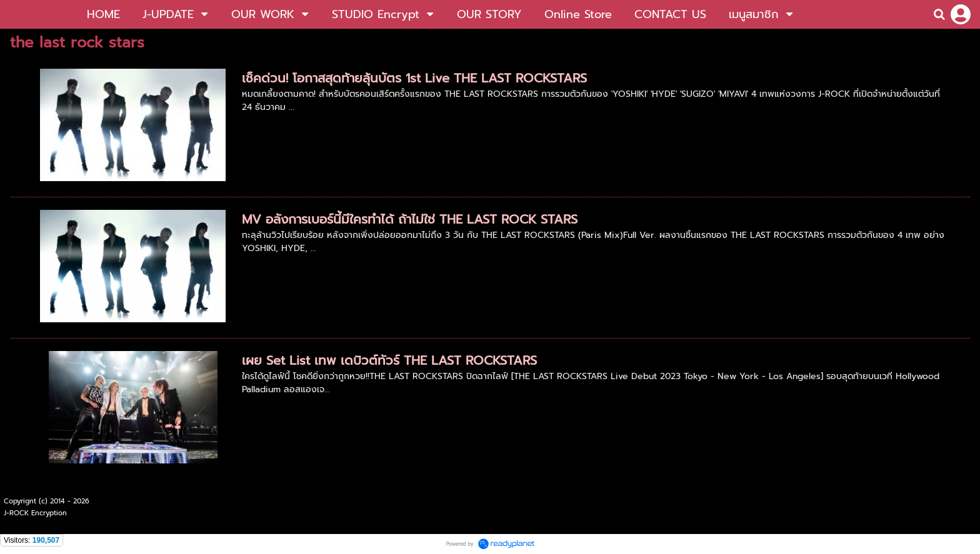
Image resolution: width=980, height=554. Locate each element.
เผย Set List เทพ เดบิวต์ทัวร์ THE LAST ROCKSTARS (389, 360)
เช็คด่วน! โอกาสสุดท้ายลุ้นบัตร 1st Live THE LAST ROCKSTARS (414, 78)
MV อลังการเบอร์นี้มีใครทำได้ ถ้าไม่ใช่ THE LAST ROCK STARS (410, 219)
